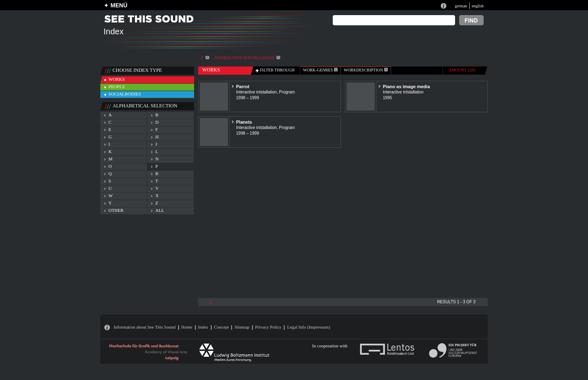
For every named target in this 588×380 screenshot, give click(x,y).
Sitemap (242, 327)
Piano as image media (406, 87)
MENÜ (119, 5)
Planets (244, 122)
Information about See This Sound (145, 327)
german (461, 6)
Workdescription (366, 70)
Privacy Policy (269, 327)
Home (187, 327)
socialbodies (125, 94)
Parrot (243, 87)
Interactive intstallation (248, 58)
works (117, 79)
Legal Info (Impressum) (308, 327)
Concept (222, 327)
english (478, 6)
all (160, 210)
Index (203, 327)
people (117, 87)
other (116, 210)
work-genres (320, 70)
